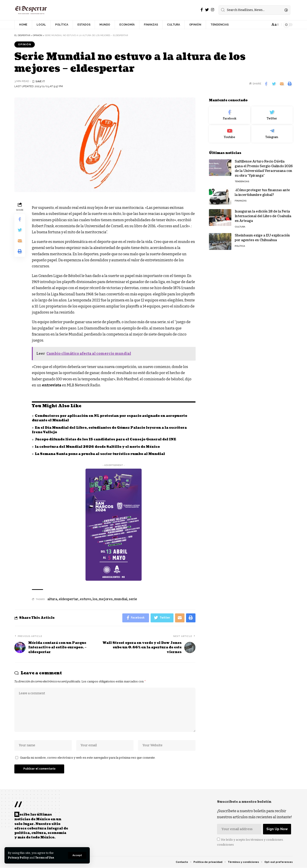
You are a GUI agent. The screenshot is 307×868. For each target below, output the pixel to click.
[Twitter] (207, 10)
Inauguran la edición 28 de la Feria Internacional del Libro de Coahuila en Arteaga (263, 215)
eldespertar (69, 599)
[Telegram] (272, 132)
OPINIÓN (25, 44)
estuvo (86, 599)
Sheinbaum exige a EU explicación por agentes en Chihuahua (262, 236)
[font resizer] (275, 25)
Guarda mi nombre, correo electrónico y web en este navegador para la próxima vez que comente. (88, 758)
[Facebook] (202, 10)
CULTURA (240, 225)
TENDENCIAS (242, 180)
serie (133, 599)
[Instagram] (213, 10)
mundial (121, 599)
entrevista (52, 385)
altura (52, 599)
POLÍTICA (240, 244)
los (95, 599)
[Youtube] (230, 132)
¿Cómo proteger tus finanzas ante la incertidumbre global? (262, 191)
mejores (106, 599)
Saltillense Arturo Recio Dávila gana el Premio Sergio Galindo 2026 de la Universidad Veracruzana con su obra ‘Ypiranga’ (264, 167)
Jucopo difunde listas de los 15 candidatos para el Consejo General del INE (105, 439)
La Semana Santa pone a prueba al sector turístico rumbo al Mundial (100, 454)
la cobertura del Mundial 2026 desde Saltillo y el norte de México (97, 447)
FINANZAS (241, 199)
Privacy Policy (19, 858)
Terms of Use (45, 858)
